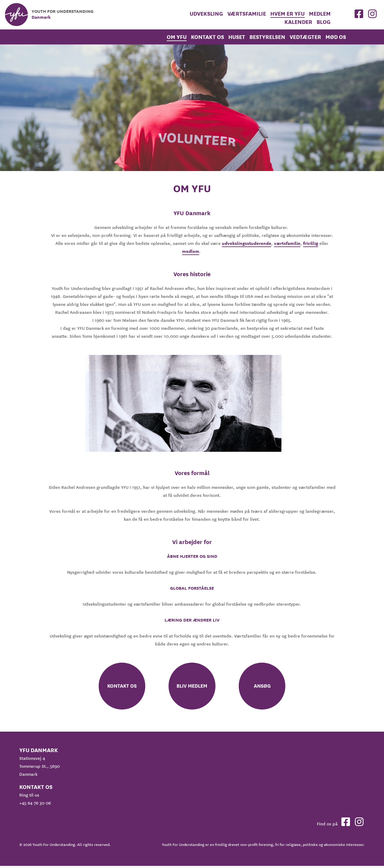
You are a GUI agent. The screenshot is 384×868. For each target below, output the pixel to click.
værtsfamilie (287, 243)
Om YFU (177, 37)
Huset (237, 37)
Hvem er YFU (287, 14)
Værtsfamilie (247, 14)
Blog (324, 22)
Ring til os (29, 797)
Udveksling (206, 14)
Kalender (298, 22)
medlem (320, 14)
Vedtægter (305, 37)
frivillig (311, 243)
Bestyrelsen (267, 37)
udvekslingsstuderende (247, 243)
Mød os (336, 37)
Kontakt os (207, 37)
